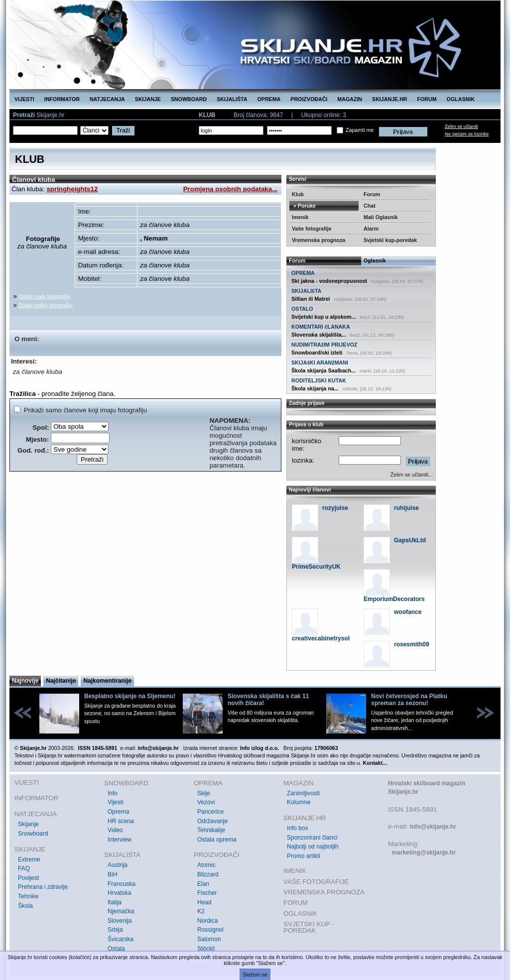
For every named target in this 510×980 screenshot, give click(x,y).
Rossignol (210, 930)
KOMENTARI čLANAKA (321, 327)
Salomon (209, 939)
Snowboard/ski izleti (317, 353)
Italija (115, 902)
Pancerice (210, 812)
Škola (25, 906)
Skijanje (28, 824)
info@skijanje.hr (433, 827)
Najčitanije (61, 681)
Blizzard (208, 874)
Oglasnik (375, 260)
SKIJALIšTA (306, 291)
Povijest (28, 878)
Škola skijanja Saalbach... (323, 370)
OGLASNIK (461, 99)
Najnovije (25, 681)
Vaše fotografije (312, 229)
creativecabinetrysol (321, 638)
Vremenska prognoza (319, 240)
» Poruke (304, 206)
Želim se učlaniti (461, 126)
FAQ (24, 868)
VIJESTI (24, 99)
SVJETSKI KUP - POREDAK (309, 927)
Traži (123, 130)
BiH (112, 874)
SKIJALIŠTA (232, 99)
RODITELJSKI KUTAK (319, 380)
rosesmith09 (412, 644)
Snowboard (33, 834)
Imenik (300, 217)
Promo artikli (304, 856)
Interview (120, 840)
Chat (370, 206)
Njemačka (121, 911)
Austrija (118, 865)
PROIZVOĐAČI (309, 99)
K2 (201, 911)
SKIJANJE (148, 99)
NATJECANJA (107, 99)
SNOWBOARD (189, 99)
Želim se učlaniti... (412, 475)
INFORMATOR (62, 99)
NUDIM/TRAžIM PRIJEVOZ (324, 345)
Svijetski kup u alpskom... (324, 317)
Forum (372, 194)
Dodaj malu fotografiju (45, 296)
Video (115, 830)
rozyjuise (335, 508)
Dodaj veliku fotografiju (46, 305)
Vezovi (206, 802)
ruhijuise (406, 508)
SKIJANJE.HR (389, 99)
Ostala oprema (217, 840)
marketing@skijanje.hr (423, 853)
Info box (298, 828)
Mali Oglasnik (381, 217)
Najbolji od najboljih (313, 847)
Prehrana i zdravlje (43, 887)
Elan (203, 884)
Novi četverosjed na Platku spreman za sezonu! (409, 700)
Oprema (118, 812)
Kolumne (299, 802)
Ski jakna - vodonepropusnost (329, 281)
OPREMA (269, 99)
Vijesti (116, 802)
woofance (408, 612)
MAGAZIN (350, 99)
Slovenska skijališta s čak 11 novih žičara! (268, 700)
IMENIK (295, 871)
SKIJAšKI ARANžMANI (320, 363)
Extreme (29, 859)
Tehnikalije (211, 830)
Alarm (371, 229)
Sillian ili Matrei (311, 299)
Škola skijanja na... (315, 388)
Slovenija (120, 921)
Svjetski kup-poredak (390, 240)
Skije (204, 793)
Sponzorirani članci (312, 838)
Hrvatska (119, 893)
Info (113, 793)
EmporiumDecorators (394, 599)
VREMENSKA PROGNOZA (324, 892)
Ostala (116, 949)
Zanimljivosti (303, 793)
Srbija (115, 930)
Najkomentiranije (107, 681)
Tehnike (28, 896)
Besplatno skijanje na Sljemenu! (130, 696)
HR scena (121, 821)
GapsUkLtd (410, 540)
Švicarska (121, 939)
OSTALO (302, 309)
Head (204, 902)
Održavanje (212, 821)
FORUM (427, 99)
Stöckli (206, 949)
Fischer (207, 893)
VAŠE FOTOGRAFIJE (316, 882)
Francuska (122, 884)
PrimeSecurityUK (316, 567)
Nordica (207, 921)
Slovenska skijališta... (319, 335)
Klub (298, 194)
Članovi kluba (34, 180)
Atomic (206, 865)
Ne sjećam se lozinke (467, 134)
